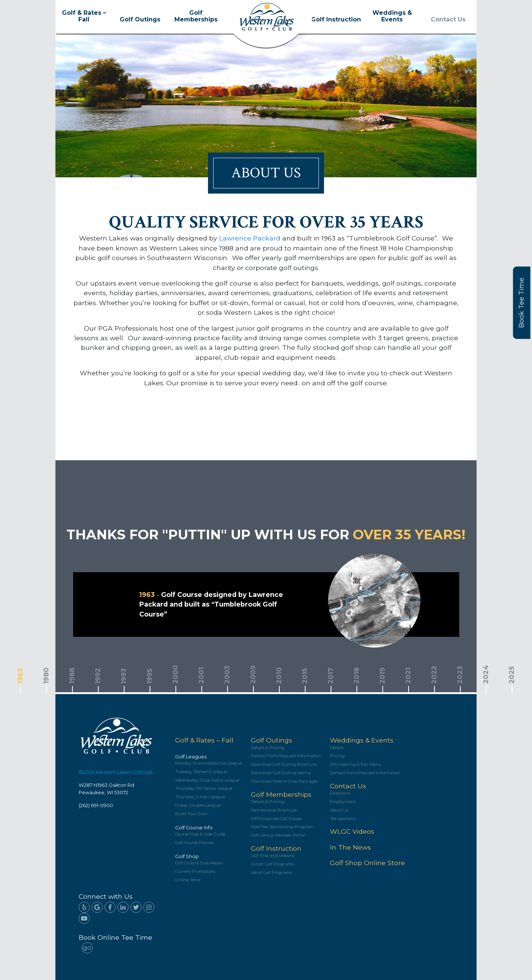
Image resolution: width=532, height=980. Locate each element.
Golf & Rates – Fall (84, 16)
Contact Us (448, 19)
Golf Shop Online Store (367, 863)
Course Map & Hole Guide (200, 834)
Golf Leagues (191, 757)
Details (337, 748)
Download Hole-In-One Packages (284, 781)
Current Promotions (195, 872)
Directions (340, 793)
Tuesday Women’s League (201, 772)
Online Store (188, 880)
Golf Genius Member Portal (278, 835)
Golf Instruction (336, 19)
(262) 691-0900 (96, 805)
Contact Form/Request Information (286, 756)
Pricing (337, 756)
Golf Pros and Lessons (272, 856)
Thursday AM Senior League (204, 788)
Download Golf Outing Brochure (284, 764)
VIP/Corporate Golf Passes (276, 819)
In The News (350, 847)
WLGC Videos (352, 831)
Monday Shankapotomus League (209, 763)
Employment (343, 802)
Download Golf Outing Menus (281, 773)
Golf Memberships (196, 16)
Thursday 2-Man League (200, 797)
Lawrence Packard (250, 238)
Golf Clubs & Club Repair (199, 863)
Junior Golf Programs (272, 864)
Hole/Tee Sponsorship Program (282, 827)
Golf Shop (187, 856)
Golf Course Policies (194, 843)
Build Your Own (191, 814)
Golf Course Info (194, 828)
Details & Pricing (267, 748)
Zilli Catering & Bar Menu (356, 764)
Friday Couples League (198, 805)
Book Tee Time (522, 303)
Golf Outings (140, 19)
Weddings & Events (392, 16)
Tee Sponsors (343, 819)
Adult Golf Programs (271, 873)
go (87, 947)
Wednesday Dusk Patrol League (207, 780)
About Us (339, 810)
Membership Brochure (274, 810)
